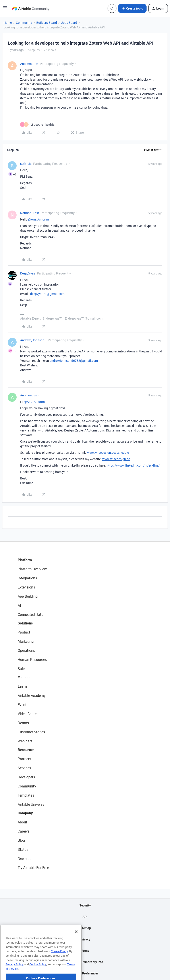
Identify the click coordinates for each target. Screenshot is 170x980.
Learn (22, 686)
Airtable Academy (32, 696)
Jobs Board (69, 23)
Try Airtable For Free (33, 868)
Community (24, 23)
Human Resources (32, 660)
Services (24, 768)
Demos (23, 723)
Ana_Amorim (29, 64)
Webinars (25, 741)
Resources (26, 750)
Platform (25, 560)
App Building (28, 596)
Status (23, 849)
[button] (5, 9)
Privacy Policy (14, 974)
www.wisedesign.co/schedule (108, 452)
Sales (22, 669)
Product (24, 632)
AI (19, 605)
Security (85, 905)
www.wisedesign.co (116, 459)
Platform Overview (32, 569)
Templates (26, 795)
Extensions (26, 587)
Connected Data (31, 614)
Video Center (28, 714)
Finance (24, 678)
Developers (26, 777)
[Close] (76, 942)
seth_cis (26, 164)
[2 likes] (37, 124)
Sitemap (85, 928)
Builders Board (47, 23)
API (85, 917)
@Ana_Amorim (39, 219)
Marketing (26, 641)
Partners (24, 759)
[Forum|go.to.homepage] (31, 8)
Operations (26, 650)
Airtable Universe (31, 804)
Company (25, 813)
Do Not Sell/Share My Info (85, 962)
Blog (21, 840)
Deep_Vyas (28, 273)
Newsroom (26, 859)
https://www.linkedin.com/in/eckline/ (133, 465)
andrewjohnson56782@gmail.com (74, 361)
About (22, 822)
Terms (85, 951)
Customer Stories (31, 732)
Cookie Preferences (85, 973)
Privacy (85, 939)
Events (23, 705)
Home (8, 23)
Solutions (25, 623)
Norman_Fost (30, 213)
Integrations (27, 578)
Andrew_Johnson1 (33, 340)
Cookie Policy (59, 961)
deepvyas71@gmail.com (47, 294)
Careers (24, 831)
